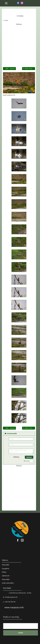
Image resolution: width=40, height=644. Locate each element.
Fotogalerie (6, 569)
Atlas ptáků (6, 565)
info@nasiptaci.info (11, 597)
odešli (21, 633)
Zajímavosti (6, 576)
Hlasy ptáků (6, 579)
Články (4, 572)
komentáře (11, 434)
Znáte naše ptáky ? (8, 583)
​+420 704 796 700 (9, 602)
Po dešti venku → (29, 69)
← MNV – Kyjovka (9, 69)
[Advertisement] (20, 45)
